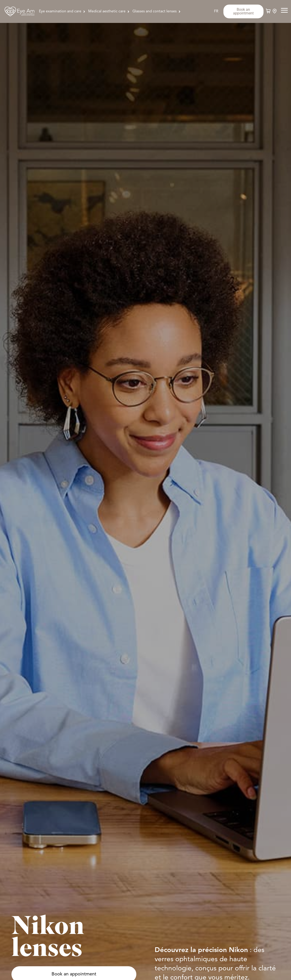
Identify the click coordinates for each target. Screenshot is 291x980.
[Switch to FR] (216, 12)
